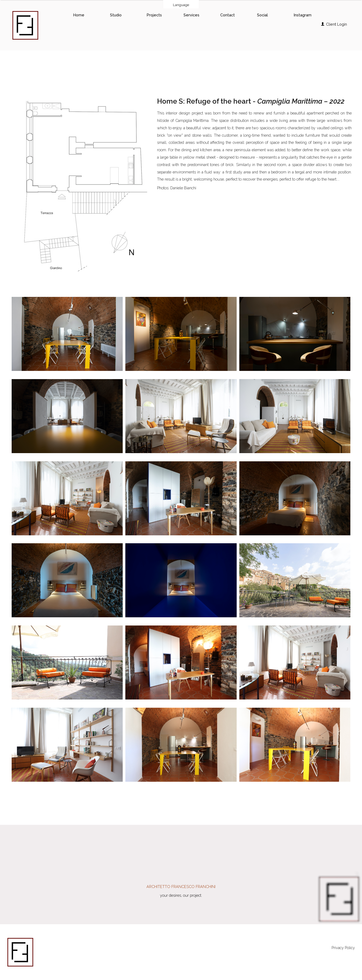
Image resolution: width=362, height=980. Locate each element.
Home (79, 15)
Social (262, 15)
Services (191, 15)
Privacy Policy (343, 948)
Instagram (303, 15)
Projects (154, 15)
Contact (228, 15)
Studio (116, 15)
